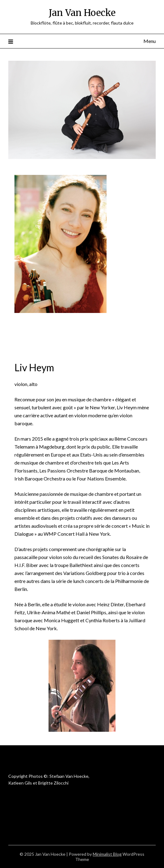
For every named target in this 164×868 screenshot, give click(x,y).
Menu (150, 41)
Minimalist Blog (107, 854)
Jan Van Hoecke (82, 13)
